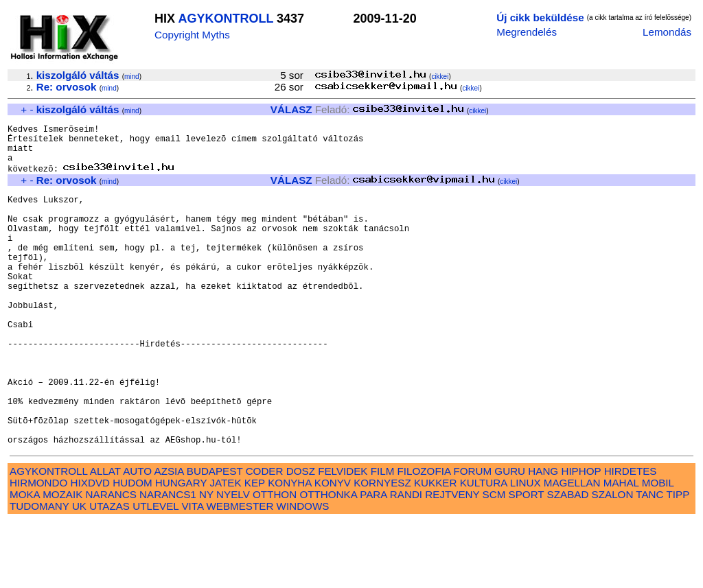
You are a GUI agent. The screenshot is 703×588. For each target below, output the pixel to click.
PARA (373, 561)
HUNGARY (181, 549)
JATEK (225, 549)
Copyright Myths (192, 35)
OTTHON (275, 561)
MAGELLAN (572, 549)
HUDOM (132, 549)
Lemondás (667, 32)
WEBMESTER (240, 573)
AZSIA (169, 538)
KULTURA (484, 549)
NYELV (233, 561)
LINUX (526, 549)
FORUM (472, 538)
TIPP (678, 561)
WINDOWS (303, 573)
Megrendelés (527, 32)
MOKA (25, 561)
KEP (255, 549)
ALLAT (105, 538)
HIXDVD (90, 549)
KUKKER (435, 549)
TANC (649, 561)
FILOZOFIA (424, 538)
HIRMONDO (38, 549)
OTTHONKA (328, 561)
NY (206, 561)
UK (79, 573)
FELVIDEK (343, 538)
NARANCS (111, 561)
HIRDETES (631, 538)
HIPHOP (581, 538)
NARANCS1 (168, 561)
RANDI (406, 561)
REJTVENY (452, 561)
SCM (494, 561)
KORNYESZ (382, 549)
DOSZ (301, 538)
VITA (192, 573)
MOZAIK (62, 561)
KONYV (333, 549)
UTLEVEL (155, 573)
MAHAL (621, 549)
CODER (265, 538)
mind (132, 77)
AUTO (137, 538)
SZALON (613, 561)
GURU (510, 538)
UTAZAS (110, 573)
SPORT (527, 561)
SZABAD (568, 561)
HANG (543, 538)
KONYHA (289, 549)
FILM (383, 538)
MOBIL (658, 549)
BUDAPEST (215, 538)
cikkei (440, 77)
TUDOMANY (39, 573)
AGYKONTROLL (226, 19)
